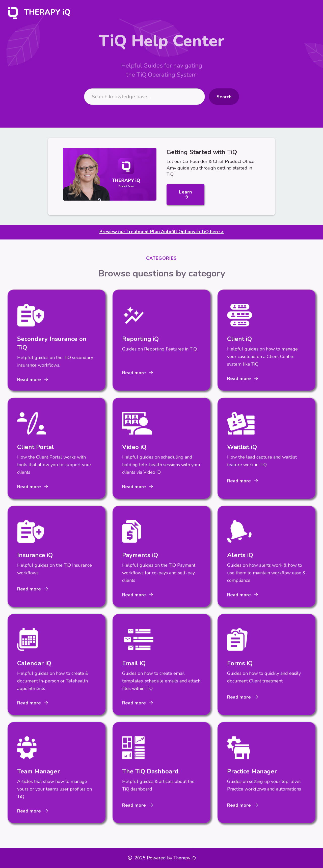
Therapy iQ (185, 858)
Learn (185, 194)
